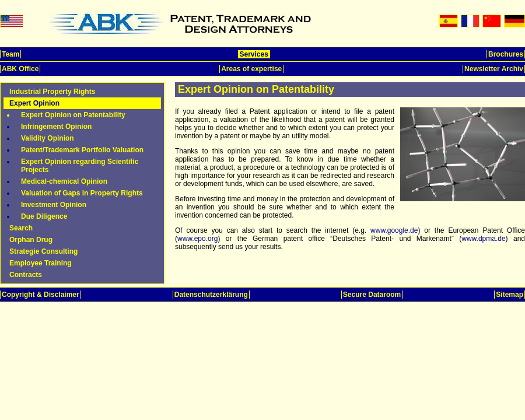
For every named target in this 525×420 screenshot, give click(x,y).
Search (21, 228)
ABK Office (20, 69)
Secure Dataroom (372, 295)
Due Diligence (44, 216)
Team (10, 54)
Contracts (26, 275)
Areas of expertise (251, 69)
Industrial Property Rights (52, 92)
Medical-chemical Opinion (64, 181)
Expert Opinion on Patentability (73, 115)
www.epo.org (197, 239)
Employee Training (41, 263)
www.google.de (394, 230)
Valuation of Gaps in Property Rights (82, 193)
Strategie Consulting (43, 251)
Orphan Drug (31, 240)
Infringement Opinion (56, 127)
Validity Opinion (48, 138)
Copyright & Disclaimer (41, 295)
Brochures (506, 54)
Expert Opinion (34, 103)
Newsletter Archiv (494, 69)
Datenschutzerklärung (211, 295)
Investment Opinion (54, 205)
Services (254, 54)
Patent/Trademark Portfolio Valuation (82, 150)
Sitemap (510, 295)
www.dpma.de (483, 239)
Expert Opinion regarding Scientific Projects (80, 166)
